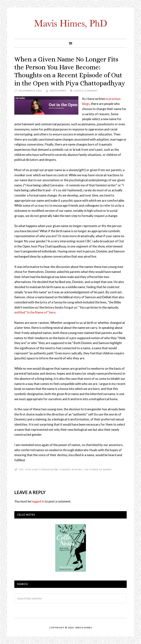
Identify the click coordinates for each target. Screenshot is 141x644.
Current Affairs (70, 469)
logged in (38, 501)
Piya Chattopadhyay (40, 469)
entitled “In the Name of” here (35, 312)
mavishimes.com (70, 23)
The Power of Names (98, 469)
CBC (21, 469)
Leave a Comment (86, 91)
